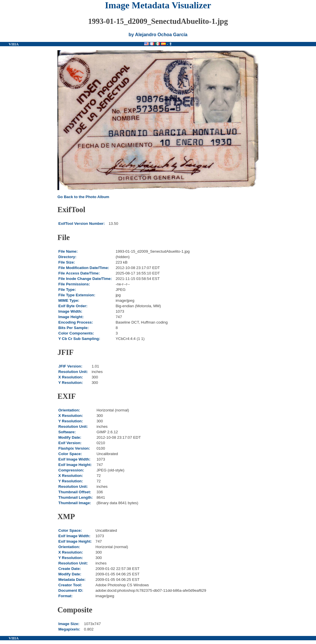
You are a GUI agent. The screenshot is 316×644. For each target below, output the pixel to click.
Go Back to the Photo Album (83, 197)
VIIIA (14, 44)
